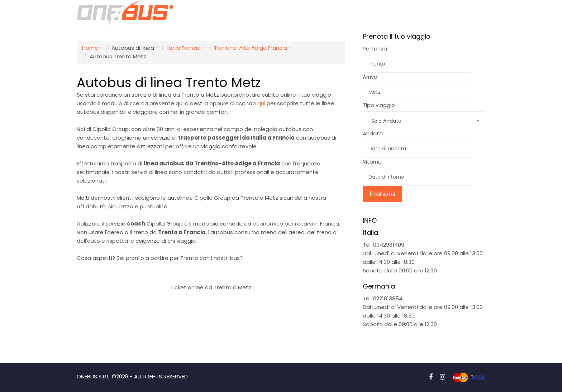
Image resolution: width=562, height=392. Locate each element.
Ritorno (372, 162)
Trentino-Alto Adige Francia (251, 48)
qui (261, 103)
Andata (373, 133)
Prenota (382, 194)
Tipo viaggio (379, 105)
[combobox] (424, 120)
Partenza (375, 49)
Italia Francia (184, 48)
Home (90, 48)
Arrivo (370, 77)
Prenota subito (211, 270)
